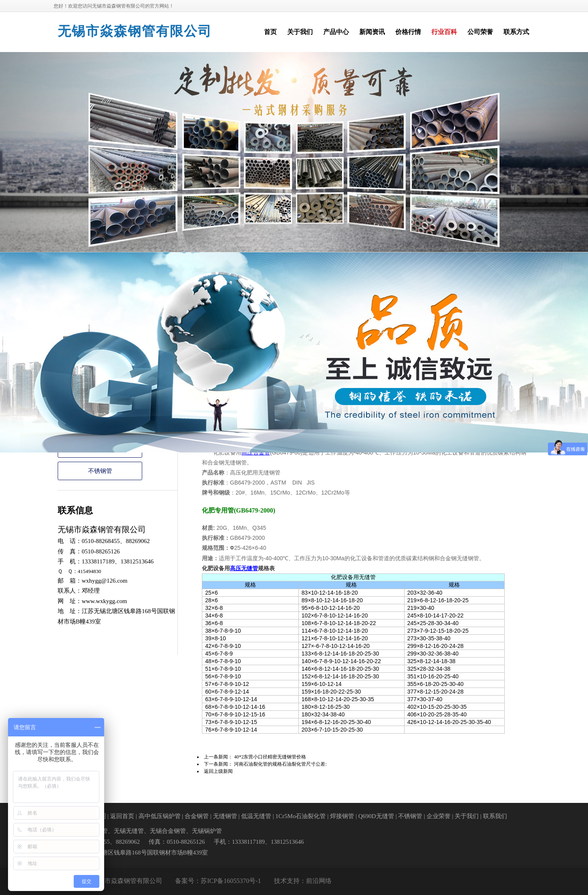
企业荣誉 (439, 816)
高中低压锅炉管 (160, 816)
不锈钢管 (100, 471)
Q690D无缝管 (376, 816)
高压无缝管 (244, 568)
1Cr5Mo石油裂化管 (301, 816)
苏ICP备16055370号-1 (231, 881)
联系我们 (495, 816)
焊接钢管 (342, 816)
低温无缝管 (256, 816)
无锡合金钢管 (168, 831)
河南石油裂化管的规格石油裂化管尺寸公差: (280, 764)
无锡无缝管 (129, 831)
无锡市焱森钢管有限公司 (135, 31)
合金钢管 (197, 816)
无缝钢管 (225, 816)
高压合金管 (256, 453)
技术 (280, 881)
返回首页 (122, 816)
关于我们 (467, 816)
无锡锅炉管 (207, 831)
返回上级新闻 (218, 771)
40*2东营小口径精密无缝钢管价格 (270, 757)
